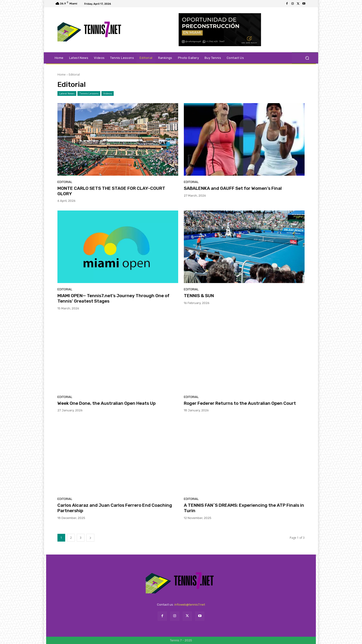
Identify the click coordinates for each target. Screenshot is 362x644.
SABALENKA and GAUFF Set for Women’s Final (233, 188)
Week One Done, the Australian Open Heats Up (107, 403)
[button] (307, 58)
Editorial (65, 182)
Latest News (67, 93)
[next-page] (90, 538)
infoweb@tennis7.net (190, 605)
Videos (108, 93)
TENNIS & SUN (199, 296)
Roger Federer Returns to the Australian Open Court (240, 403)
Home (62, 75)
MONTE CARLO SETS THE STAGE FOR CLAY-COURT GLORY (111, 191)
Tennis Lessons (89, 93)
